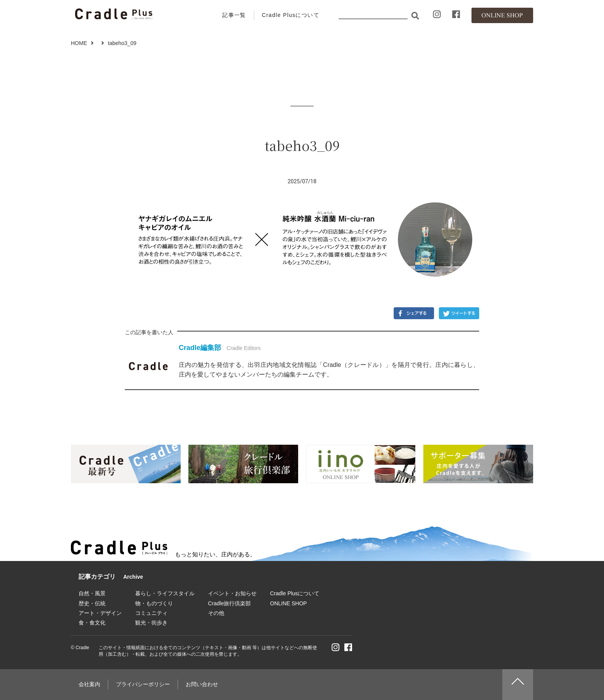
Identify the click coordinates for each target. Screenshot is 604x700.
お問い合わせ (202, 684)
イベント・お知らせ (232, 593)
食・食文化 (92, 623)
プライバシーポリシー (143, 684)
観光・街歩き (151, 623)
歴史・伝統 (92, 603)
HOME (79, 43)
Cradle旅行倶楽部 (229, 603)
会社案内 (89, 684)
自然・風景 (92, 593)
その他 (216, 613)
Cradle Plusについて (291, 15)
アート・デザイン (100, 613)
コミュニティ (151, 613)
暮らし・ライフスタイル (165, 593)
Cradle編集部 (200, 348)
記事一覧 (234, 15)
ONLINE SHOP (289, 603)
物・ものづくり (154, 603)
